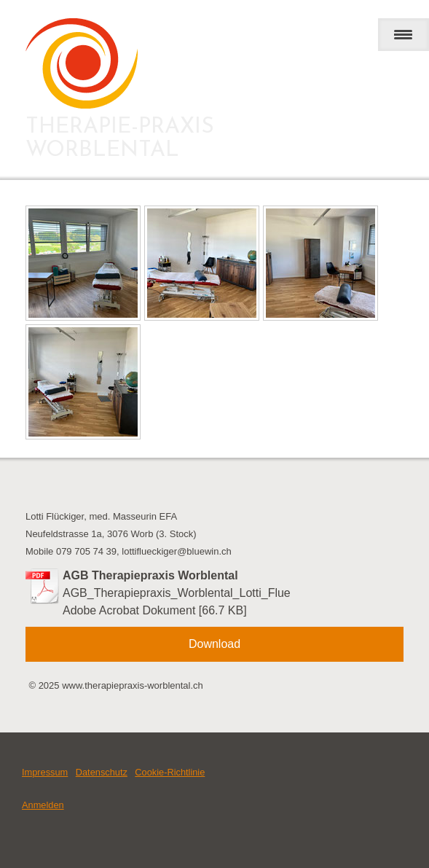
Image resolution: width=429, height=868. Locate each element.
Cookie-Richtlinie (170, 772)
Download (214, 644)
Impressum (45, 772)
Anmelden (43, 805)
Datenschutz (102, 772)
